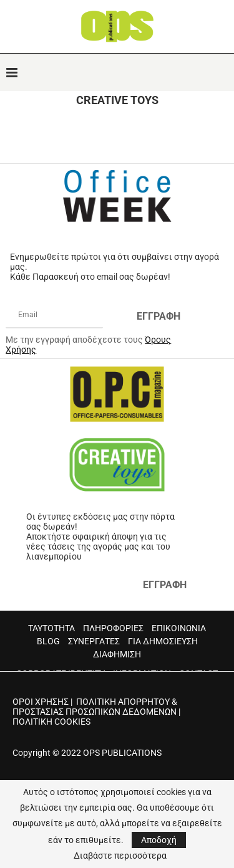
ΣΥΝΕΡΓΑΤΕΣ (94, 641)
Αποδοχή (159, 840)
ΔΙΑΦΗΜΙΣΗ (117, 654)
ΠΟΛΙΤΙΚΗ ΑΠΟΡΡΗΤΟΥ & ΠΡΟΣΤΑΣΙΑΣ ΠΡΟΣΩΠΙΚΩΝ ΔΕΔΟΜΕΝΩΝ (95, 707)
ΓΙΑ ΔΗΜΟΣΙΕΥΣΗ (163, 641)
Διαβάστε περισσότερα (120, 856)
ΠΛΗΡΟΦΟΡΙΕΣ (113, 628)
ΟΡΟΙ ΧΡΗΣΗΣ (41, 702)
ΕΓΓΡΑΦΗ (158, 316)
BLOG (48, 641)
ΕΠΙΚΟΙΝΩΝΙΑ (179, 628)
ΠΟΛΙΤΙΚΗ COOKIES (51, 722)
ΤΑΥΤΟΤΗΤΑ (51, 628)
